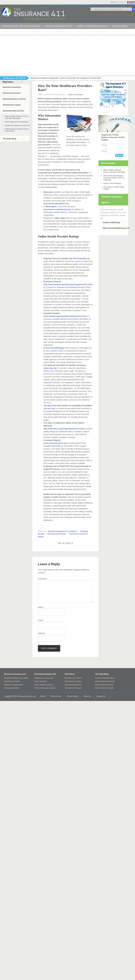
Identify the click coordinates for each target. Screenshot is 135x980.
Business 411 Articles (73, 678)
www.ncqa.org (50, 368)
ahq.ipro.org (49, 408)
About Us (114, 2)
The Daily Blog (9, 139)
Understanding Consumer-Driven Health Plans (17, 130)
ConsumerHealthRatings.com (56, 348)
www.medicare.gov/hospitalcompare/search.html (65, 316)
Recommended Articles (57, 534)
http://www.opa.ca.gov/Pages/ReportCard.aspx (64, 429)
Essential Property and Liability (16, 678)
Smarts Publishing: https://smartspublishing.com (115, 225)
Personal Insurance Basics (45, 688)
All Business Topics (12, 105)
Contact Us (101, 696)
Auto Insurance (40, 681)
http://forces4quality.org (79, 258)
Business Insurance (12, 87)
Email (41, 620)
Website (41, 633)
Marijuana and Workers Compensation (45, 78)
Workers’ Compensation (14, 685)
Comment (43, 579)
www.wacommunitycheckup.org (57, 209)
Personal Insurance (12, 93)
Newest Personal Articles (105, 681)
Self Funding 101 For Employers (17, 122)
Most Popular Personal (104, 688)
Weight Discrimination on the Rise (17, 125)
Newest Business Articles (14, 99)
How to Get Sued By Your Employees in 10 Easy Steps (81, 78)
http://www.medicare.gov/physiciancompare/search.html (68, 284)
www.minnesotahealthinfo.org (56, 204)
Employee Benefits (12, 688)
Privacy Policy (72, 696)
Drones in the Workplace (112, 183)
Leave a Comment (75, 94)
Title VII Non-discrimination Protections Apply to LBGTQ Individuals (114, 178)
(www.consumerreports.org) (55, 443)
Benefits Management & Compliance (63, 531)
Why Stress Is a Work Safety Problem (114, 188)
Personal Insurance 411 (45, 674)
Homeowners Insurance (44, 678)
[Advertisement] (67, 55)
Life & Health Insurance (44, 685)
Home (43, 696)
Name (41, 607)
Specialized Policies (12, 681)
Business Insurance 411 (15, 674)
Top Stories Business (73, 685)
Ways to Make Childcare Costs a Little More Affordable (17, 117)
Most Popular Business (104, 685)
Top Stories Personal (73, 688)
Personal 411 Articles (73, 681)
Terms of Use (56, 696)
